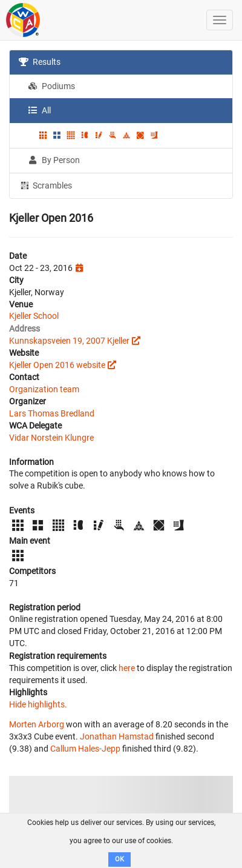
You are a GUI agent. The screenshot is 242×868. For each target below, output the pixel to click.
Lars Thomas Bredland (52, 413)
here (127, 668)
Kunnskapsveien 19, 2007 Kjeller (69, 341)
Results (40, 62)
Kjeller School (34, 316)
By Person (54, 160)
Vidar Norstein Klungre (51, 438)
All (39, 110)
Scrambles (45, 185)
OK (119, 859)
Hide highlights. (38, 704)
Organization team (44, 389)
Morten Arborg (37, 724)
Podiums (51, 86)
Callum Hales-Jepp (85, 749)
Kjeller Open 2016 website (57, 365)
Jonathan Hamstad (117, 736)
